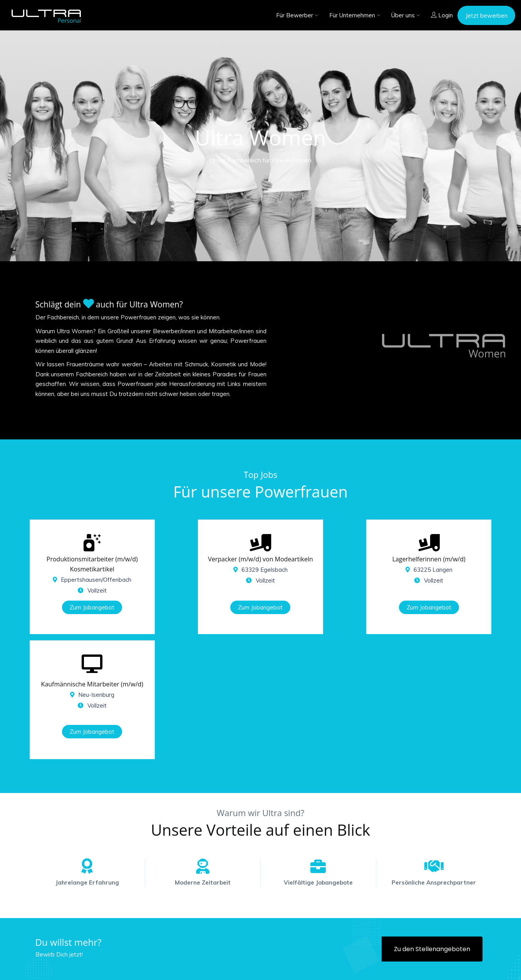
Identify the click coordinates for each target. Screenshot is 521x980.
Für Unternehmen (354, 15)
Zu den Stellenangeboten (432, 828)
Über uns (405, 15)
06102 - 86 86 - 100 (253, 932)
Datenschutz (453, 967)
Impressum (413, 967)
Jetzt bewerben (487, 16)
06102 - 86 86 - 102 (432, 932)
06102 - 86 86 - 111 (342, 932)
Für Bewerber (297, 15)
